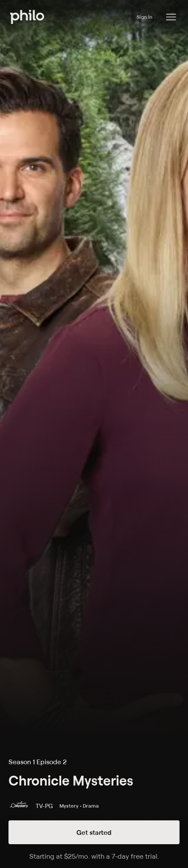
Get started (94, 832)
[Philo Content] (171, 17)
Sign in (145, 17)
